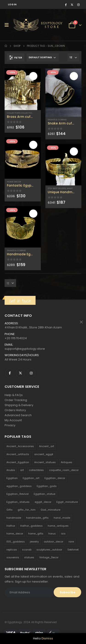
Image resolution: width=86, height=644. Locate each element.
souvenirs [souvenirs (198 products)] (13, 557)
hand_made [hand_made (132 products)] (62, 518)
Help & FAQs (14, 395)
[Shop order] (43, 58)
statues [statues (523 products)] (29, 557)
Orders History (15, 410)
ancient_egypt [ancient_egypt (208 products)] (44, 454)
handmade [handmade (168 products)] (14, 518)
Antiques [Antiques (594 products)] (67, 462)
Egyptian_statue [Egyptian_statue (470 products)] (44, 494)
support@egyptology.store (25, 349)
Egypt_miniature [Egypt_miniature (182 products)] (67, 502)
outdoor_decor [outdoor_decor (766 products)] (54, 542)
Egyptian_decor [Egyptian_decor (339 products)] (55, 478)
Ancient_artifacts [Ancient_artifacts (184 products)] (18, 454)
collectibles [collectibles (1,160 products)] (36, 470)
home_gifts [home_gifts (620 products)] (36, 534)
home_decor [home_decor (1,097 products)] (15, 534)
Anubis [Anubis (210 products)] (11, 470)
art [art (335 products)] (22, 470)
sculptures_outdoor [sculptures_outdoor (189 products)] (49, 550)
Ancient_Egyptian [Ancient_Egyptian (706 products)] (18, 462)
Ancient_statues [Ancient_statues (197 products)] (45, 462)
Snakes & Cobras (16, 250)
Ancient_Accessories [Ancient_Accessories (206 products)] (20, 446)
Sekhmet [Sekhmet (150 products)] (73, 550)
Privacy (10, 425)
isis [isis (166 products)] (63, 534)
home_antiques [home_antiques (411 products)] (58, 526)
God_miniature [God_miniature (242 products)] (50, 510)
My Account (13, 420)
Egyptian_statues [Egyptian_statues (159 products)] (18, 502)
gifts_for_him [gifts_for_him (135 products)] (27, 510)
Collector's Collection (20, 113)
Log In (12, 4)
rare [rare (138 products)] (71, 542)
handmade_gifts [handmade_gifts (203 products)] (37, 518)
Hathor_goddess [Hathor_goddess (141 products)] (31, 526)
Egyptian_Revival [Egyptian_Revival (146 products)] (18, 494)
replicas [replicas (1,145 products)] (12, 550)
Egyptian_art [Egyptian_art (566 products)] (31, 478)
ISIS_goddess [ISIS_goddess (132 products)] (16, 542)
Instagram (31, 373)
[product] (23, 89)
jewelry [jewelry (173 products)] (34, 542)
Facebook (10, 373)
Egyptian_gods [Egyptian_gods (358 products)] (47, 486)
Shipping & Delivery (19, 405)
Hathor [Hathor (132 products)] (11, 526)
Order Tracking (16, 400)
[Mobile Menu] (8, 25)
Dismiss (47, 638)
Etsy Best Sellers (57, 188)
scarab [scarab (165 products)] (27, 550)
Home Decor (14, 182)
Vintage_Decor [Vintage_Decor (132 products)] (49, 557)
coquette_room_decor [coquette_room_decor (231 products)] (64, 470)
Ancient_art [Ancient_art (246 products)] (47, 446)
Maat (70, 188)
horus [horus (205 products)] (52, 534)
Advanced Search (18, 415)
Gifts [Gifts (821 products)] (10, 510)
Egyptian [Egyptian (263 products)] (12, 478)
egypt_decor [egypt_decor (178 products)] (43, 502)
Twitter (20, 373)
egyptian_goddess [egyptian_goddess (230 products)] (19, 486)
